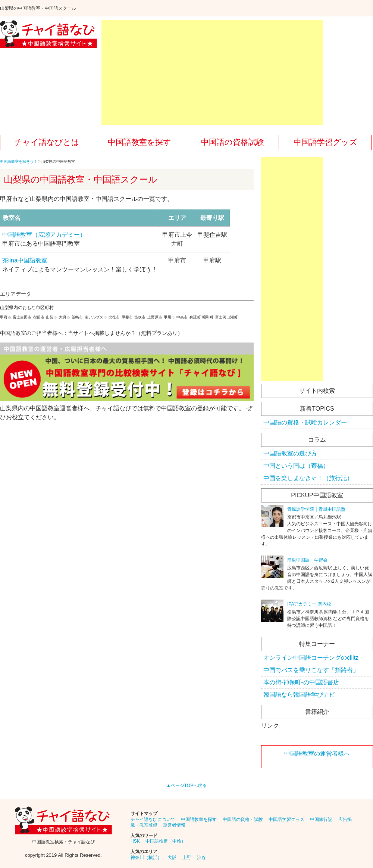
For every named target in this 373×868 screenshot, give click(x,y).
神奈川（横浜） (146, 858)
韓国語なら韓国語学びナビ (299, 695)
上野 (187, 858)
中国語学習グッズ (325, 142)
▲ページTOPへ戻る (186, 785)
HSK (135, 841)
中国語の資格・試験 (243, 819)
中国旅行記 (321, 819)
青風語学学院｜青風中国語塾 (316, 509)
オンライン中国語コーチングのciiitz (311, 658)
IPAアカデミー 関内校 (309, 604)
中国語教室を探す (140, 142)
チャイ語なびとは (47, 142)
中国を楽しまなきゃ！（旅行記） (308, 478)
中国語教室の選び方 (290, 453)
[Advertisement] (212, 72)
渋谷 (201, 858)
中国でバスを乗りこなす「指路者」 (311, 670)
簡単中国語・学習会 (307, 560)
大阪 (172, 858)
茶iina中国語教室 (25, 260)
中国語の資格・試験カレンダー (305, 422)
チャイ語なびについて (153, 819)
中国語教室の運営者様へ (317, 754)
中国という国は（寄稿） (296, 466)
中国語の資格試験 (233, 142)
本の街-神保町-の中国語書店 (301, 682)
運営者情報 (174, 825)
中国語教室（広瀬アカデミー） (44, 235)
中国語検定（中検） (166, 841)
